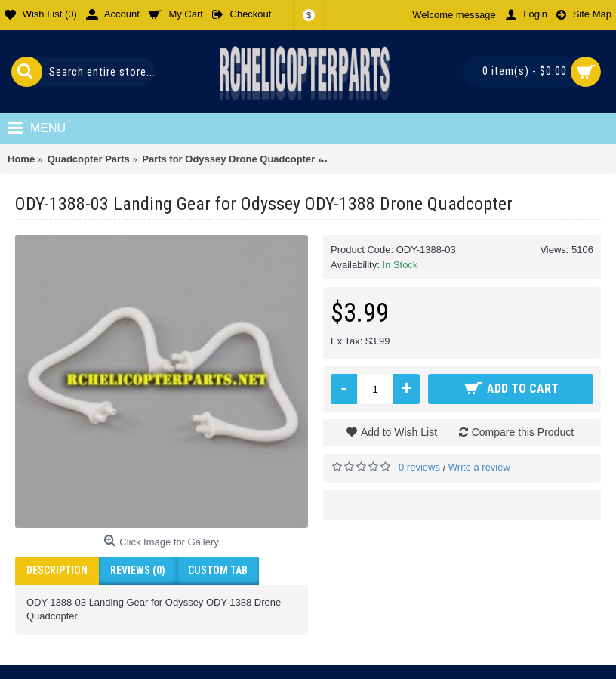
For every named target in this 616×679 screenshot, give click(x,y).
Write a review (479, 467)
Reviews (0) (138, 570)
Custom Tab (218, 570)
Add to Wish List (399, 432)
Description (57, 570)
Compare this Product (523, 432)
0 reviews (419, 467)
